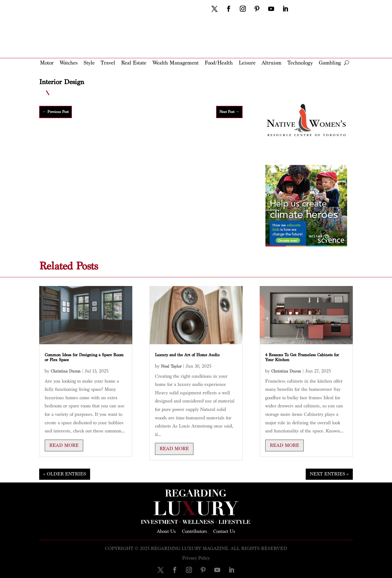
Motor (47, 63)
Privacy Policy (196, 558)
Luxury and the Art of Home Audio (187, 355)
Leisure (247, 63)
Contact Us (224, 531)
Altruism (272, 63)
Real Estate (134, 63)
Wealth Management (176, 63)
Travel (108, 63)
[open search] (346, 63)
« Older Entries (65, 474)
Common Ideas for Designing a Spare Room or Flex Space (84, 357)
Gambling (330, 63)
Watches (69, 63)
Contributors (195, 531)
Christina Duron (66, 371)
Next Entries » (329, 474)
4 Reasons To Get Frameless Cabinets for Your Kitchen (302, 357)
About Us (166, 531)
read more (64, 445)
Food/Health (219, 63)
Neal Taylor (171, 366)
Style (89, 63)
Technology (300, 63)
